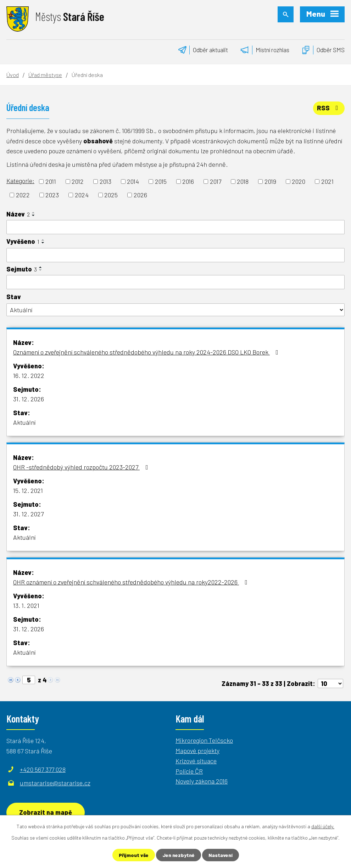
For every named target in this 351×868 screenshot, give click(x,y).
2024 (82, 195)
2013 (105, 181)
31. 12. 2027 (28, 514)
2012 (78, 181)
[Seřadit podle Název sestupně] (34, 215)
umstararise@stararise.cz (55, 783)
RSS (329, 108)
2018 (243, 181)
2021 (327, 181)
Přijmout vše (134, 855)
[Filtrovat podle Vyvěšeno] (175, 255)
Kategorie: (20, 181)
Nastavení (221, 855)
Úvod (13, 75)
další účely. (323, 826)
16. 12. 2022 (29, 375)
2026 (140, 195)
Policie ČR (189, 771)
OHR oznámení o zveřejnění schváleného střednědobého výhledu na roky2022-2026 (132, 582)
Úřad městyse (45, 75)
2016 (188, 181)
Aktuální (24, 422)
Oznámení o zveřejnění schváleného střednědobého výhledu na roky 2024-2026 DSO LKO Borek (147, 352)
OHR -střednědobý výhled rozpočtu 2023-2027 (82, 467)
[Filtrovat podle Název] (175, 227)
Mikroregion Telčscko (204, 740)
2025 (111, 195)
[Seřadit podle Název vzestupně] (34, 213)
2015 (161, 181)
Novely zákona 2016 (202, 781)
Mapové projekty (197, 751)
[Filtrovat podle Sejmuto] (175, 282)
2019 (270, 181)
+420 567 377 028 (43, 769)
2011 (51, 181)
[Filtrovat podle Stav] (175, 310)
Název (18, 214)
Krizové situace (196, 761)
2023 (52, 195)
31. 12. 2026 (29, 399)
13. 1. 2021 (26, 605)
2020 (299, 181)
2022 (23, 195)
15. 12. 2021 (28, 490)
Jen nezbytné (179, 855)
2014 (133, 181)
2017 (216, 181)
